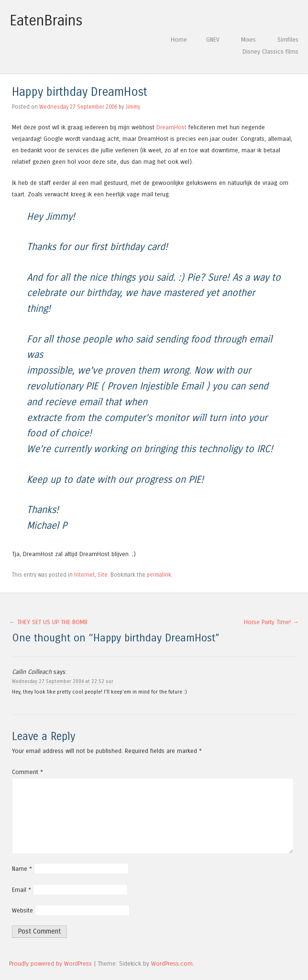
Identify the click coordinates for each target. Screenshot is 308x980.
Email (22, 890)
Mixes (248, 40)
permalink (159, 575)
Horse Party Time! (271, 622)
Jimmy (133, 107)
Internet (84, 575)
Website (22, 910)
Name (22, 869)
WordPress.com (172, 963)
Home (179, 40)
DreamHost (171, 127)
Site (103, 575)
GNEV (213, 40)
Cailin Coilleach (32, 672)
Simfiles (288, 40)
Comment (27, 772)
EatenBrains (46, 21)
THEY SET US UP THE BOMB (48, 622)
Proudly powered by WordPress (50, 963)
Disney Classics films (270, 51)
